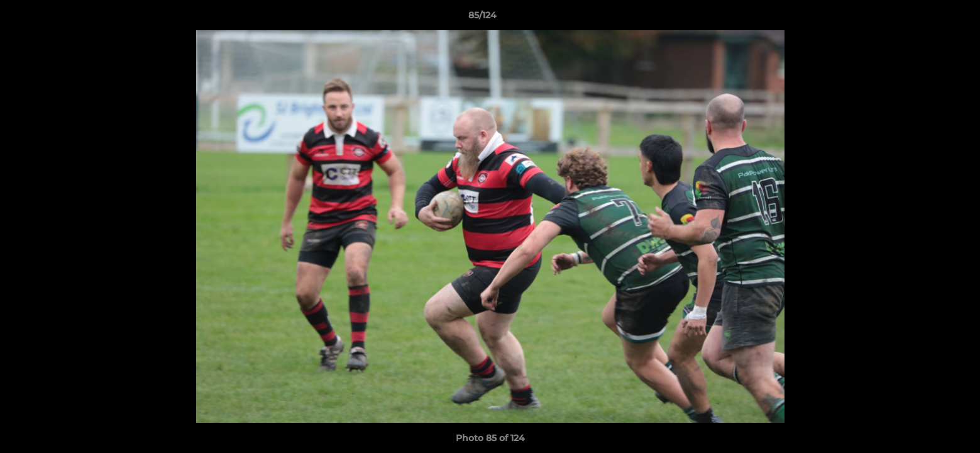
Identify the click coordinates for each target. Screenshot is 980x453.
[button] (927, 18)
